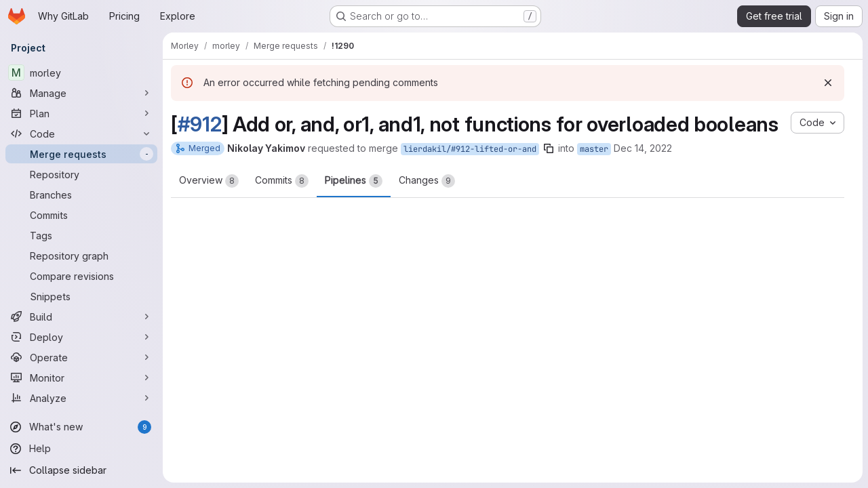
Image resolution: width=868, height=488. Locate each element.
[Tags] (81, 235)
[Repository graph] (81, 256)
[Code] (81, 134)
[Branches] (81, 195)
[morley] (81, 73)
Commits (282, 181)
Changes (427, 181)
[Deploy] (81, 337)
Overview (209, 181)
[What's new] (81, 427)
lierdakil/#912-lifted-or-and (470, 149)
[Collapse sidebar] (81, 470)
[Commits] (81, 215)
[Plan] (81, 113)
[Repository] (81, 174)
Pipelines (354, 181)
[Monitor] (81, 378)
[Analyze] (81, 398)
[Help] (81, 449)
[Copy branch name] (549, 148)
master (594, 149)
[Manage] (81, 93)
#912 (200, 124)
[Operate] (81, 357)
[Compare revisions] (81, 276)
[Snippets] (81, 296)
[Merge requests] (81, 154)
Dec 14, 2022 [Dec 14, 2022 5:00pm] (643, 148)
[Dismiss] (828, 83)
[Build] (81, 317)
